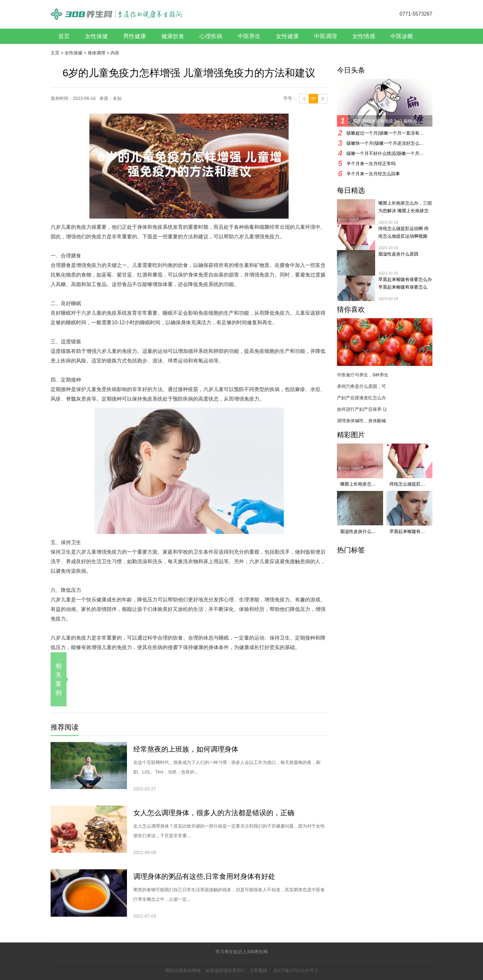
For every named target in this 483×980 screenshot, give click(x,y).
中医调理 (325, 36)
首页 (64, 36)
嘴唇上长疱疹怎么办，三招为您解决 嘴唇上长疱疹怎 (405, 207)
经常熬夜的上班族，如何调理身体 (186, 749)
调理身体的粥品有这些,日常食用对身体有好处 (204, 876)
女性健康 (287, 36)
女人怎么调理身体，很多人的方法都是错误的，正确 (214, 813)
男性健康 (135, 36)
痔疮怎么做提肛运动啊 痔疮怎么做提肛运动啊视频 (403, 232)
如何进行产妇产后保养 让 (362, 409)
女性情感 (364, 36)
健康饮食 (173, 36)
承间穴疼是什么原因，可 (361, 386)
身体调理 (96, 53)
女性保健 (96, 36)
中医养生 (249, 36)
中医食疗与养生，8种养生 (363, 375)
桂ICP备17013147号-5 (296, 970)
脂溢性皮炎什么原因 (398, 254)
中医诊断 (402, 36)
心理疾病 (211, 36)
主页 (55, 53)
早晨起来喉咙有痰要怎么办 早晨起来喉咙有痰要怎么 (405, 283)
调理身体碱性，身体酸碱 (361, 421)
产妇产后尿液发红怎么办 (361, 398)
